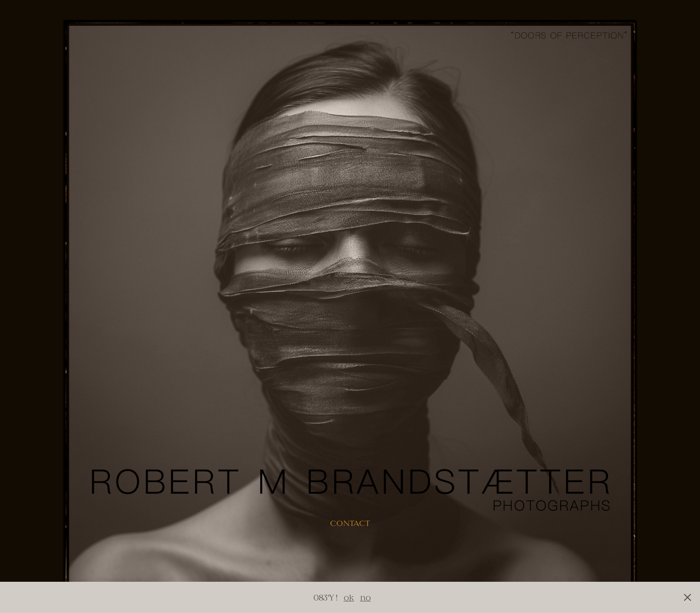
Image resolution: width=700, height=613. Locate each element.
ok (349, 597)
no (366, 597)
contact (350, 524)
